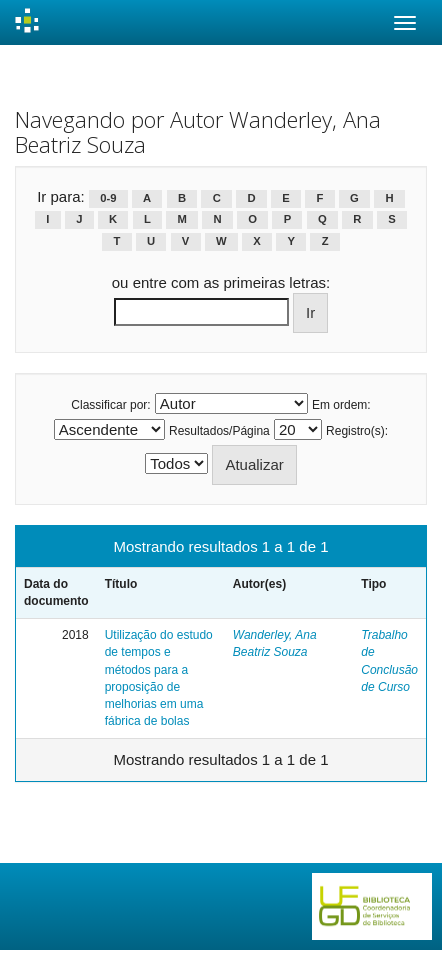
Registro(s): (357, 431)
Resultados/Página (219, 431)
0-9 (108, 198)
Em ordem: (341, 405)
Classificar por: (110, 405)
